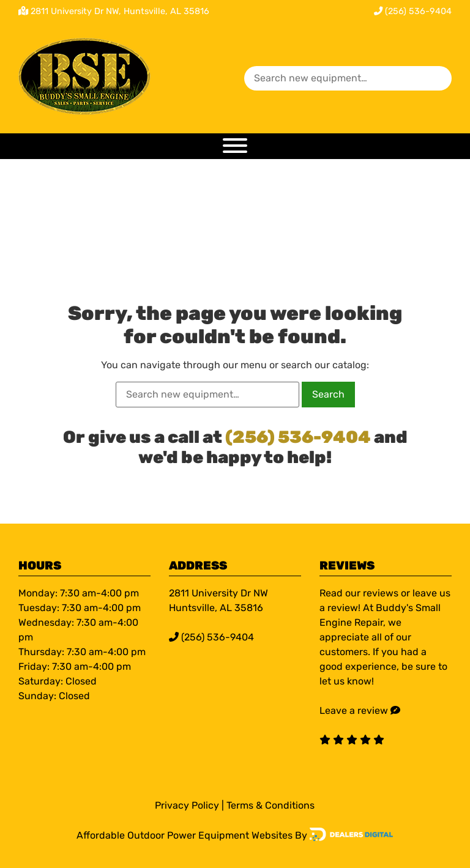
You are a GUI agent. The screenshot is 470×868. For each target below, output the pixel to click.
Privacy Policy (187, 805)
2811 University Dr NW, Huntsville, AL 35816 (120, 11)
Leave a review (354, 710)
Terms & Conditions (270, 805)
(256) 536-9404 (413, 11)
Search (328, 394)
